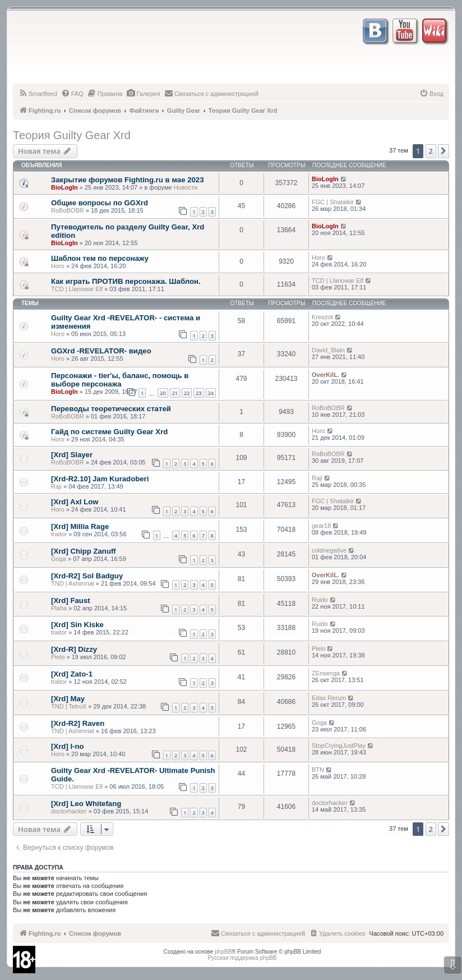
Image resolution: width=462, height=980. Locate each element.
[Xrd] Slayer (72, 455)
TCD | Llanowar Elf (77, 289)
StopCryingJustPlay (339, 746)
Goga (59, 559)
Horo (58, 266)
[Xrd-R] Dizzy (74, 649)
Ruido (320, 600)
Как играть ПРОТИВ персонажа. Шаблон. (126, 281)
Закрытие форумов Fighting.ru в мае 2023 (127, 180)
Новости (186, 187)
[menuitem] (38, 94)
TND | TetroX (69, 706)
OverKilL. (325, 375)
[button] (443, 151)
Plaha (59, 608)
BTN (318, 770)
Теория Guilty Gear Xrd (72, 135)
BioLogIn (64, 187)
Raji (56, 486)
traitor (59, 534)
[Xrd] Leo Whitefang (86, 804)
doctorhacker (69, 811)
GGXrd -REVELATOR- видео (101, 351)
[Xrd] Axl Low (75, 502)
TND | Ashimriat (73, 583)
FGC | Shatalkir (333, 202)
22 (187, 393)
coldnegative (329, 550)
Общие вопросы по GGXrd (100, 203)
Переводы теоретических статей (111, 409)
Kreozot (322, 317)
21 (175, 393)
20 (163, 393)
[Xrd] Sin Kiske (77, 625)
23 (198, 393)
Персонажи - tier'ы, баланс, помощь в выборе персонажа (120, 380)
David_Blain (328, 350)
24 (211, 393)
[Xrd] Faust (71, 601)
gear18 (321, 526)
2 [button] (431, 151)
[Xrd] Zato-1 (72, 674)
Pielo (58, 657)
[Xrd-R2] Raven (78, 723)
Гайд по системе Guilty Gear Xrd (109, 432)
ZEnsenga (326, 673)
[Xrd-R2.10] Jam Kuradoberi (100, 479)
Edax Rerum (329, 698)
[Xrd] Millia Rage (80, 526)
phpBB (223, 952)
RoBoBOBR (68, 210)
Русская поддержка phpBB (242, 958)
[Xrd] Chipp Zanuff (84, 551)
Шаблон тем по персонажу (100, 258)
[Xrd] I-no (68, 746)
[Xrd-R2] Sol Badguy (87, 576)
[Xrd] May (68, 699)
